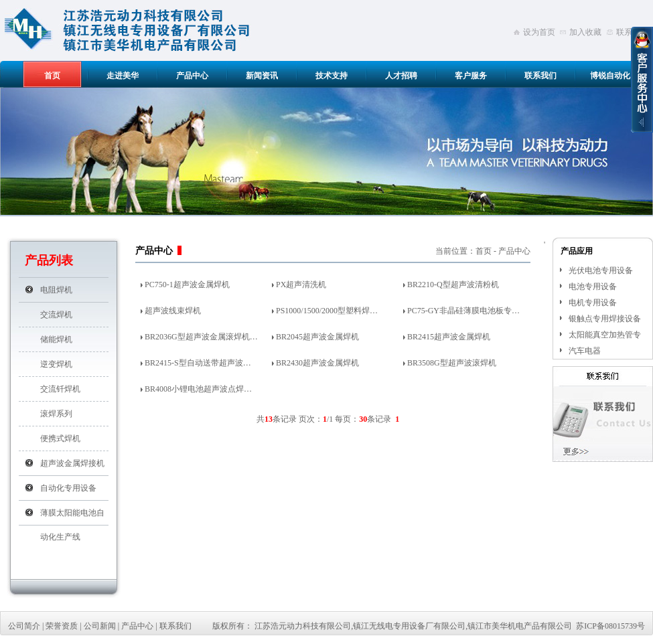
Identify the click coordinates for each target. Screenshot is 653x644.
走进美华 (123, 76)
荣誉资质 (62, 626)
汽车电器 (585, 351)
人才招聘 (401, 76)
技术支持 (332, 76)
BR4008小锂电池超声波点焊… (198, 389)
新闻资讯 (262, 76)
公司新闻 (100, 626)
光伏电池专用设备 (601, 270)
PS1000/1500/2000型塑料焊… (327, 311)
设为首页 (539, 32)
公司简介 (24, 626)
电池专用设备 (593, 287)
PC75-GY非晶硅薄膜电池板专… (463, 311)
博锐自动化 (610, 76)
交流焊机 (56, 315)
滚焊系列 (56, 414)
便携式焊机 (60, 438)
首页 (52, 76)
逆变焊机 (56, 364)
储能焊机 (56, 339)
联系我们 (540, 76)
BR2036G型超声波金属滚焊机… (201, 337)
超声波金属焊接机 (72, 463)
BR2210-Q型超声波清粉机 (453, 285)
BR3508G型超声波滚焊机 (452, 363)
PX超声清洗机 (301, 285)
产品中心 (192, 76)
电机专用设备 (593, 303)
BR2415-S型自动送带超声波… (198, 363)
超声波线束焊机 (173, 311)
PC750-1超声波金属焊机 (187, 285)
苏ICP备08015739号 (610, 626)
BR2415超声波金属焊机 (449, 337)
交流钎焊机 (60, 389)
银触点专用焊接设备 (605, 319)
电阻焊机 (56, 290)
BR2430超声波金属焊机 (317, 363)
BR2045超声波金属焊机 (317, 337)
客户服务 (471, 76)
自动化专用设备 (68, 488)
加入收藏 (585, 32)
